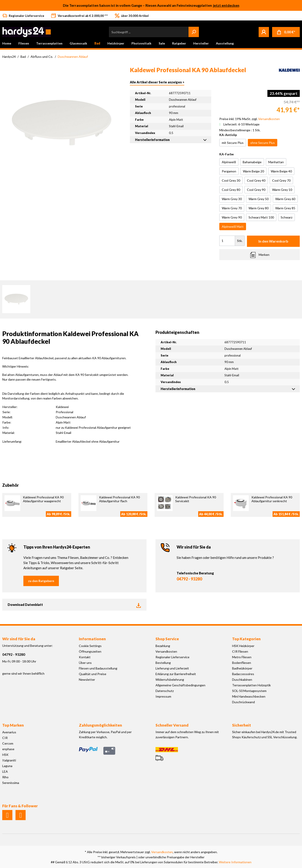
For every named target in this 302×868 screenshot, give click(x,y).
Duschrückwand (243, 702)
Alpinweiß (229, 162)
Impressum (163, 696)
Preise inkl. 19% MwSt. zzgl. (250, 119)
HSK (5, 755)
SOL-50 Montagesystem (249, 691)
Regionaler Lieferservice (172, 657)
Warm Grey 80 (259, 208)
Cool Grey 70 (281, 180)
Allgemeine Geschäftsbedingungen (180, 685)
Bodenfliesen (242, 663)
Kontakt (85, 657)
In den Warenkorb (273, 241)
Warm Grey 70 (232, 208)
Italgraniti (9, 760)
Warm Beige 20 (253, 171)
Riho (5, 777)
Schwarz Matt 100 (261, 217)
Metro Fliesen (242, 657)
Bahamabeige (252, 162)
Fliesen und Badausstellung (98, 668)
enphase (8, 749)
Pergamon (229, 171)
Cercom (8, 743)
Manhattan (276, 162)
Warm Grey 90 (232, 217)
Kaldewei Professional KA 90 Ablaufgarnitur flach (119, 499)
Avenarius (9, 732)
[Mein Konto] (264, 32)
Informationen (92, 639)
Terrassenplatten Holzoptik (251, 685)
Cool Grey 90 (256, 190)
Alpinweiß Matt (233, 226)
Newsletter (87, 679)
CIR (5, 738)
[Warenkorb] (286, 32)
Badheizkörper (242, 668)
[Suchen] (194, 32)
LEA (5, 771)
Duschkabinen (242, 679)
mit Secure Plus (233, 143)
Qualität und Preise (93, 674)
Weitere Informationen (235, 862)
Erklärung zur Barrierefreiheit (176, 674)
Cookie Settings (90, 646)
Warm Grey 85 (285, 208)
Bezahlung (163, 646)
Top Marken (13, 725)
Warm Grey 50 (259, 199)
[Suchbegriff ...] (149, 32)
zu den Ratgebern (41, 581)
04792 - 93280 (189, 579)
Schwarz (286, 217)
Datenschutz (165, 691)
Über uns (85, 663)
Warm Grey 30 (232, 199)
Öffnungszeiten (90, 651)
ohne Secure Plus (263, 143)
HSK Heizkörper (243, 646)
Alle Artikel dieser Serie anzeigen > (157, 82)
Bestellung (163, 663)
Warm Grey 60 (285, 199)
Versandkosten (166, 651)
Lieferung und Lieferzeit (172, 668)
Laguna (7, 766)
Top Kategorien (246, 639)
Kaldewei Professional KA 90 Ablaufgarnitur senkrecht (272, 499)
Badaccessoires (243, 674)
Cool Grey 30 (231, 180)
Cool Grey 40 (256, 180)
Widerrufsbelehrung (170, 679)
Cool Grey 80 (231, 190)
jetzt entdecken (226, 5)
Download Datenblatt (74, 605)
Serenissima (11, 783)
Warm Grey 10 (282, 190)
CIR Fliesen (240, 651)
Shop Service (167, 639)
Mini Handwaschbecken (249, 696)
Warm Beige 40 (281, 171)
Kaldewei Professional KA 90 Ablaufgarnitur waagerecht (43, 499)
